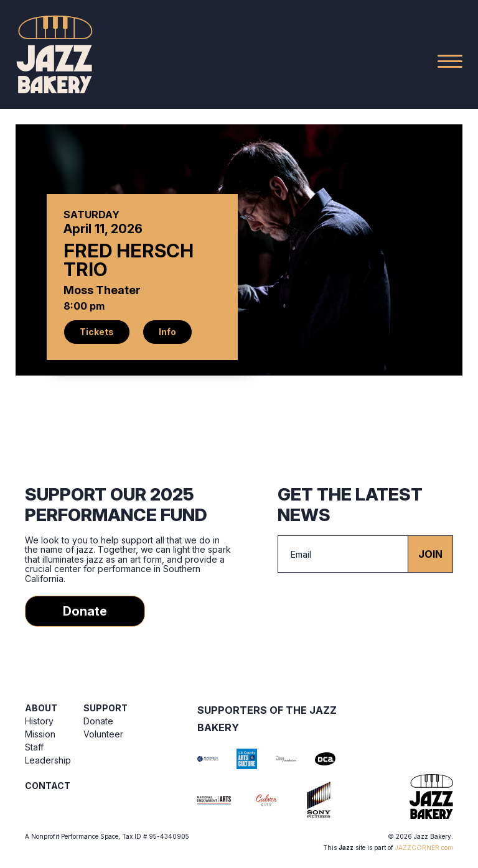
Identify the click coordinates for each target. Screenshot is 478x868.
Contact (48, 786)
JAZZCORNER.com (424, 847)
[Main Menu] (450, 61)
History (39, 721)
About (41, 708)
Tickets (97, 332)
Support (105, 708)
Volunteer (103, 734)
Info (167, 332)
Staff (34, 747)
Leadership (48, 760)
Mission (40, 734)
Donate (85, 611)
